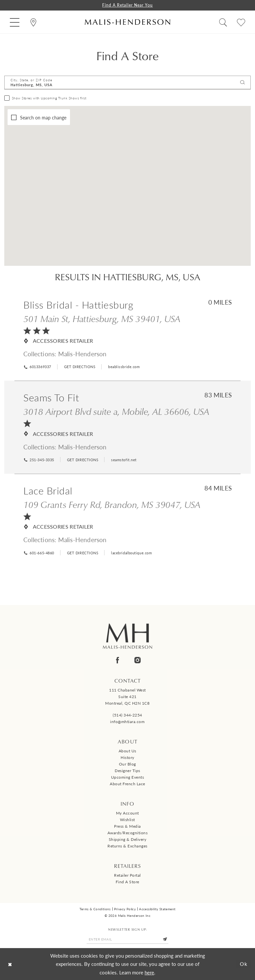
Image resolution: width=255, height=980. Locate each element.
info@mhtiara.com (127, 722)
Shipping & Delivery (128, 839)
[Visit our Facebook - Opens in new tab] (117, 660)
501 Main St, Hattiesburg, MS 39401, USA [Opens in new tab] (102, 318)
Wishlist (127, 820)
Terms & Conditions (95, 909)
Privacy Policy (125, 909)
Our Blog (127, 764)
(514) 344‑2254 (127, 715)
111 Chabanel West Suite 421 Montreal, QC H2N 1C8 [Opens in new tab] (127, 697)
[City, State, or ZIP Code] (127, 83)
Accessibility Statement (157, 909)
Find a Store (127, 882)
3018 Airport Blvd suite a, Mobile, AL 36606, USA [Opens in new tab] (116, 411)
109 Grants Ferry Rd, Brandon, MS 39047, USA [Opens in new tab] (112, 504)
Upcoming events (128, 777)
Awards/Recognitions (128, 833)
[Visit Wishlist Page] (241, 22)
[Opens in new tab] (79, 367)
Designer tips (127, 771)
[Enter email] (127, 939)
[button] (15, 22)
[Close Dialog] (10, 964)
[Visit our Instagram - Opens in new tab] (138, 660)
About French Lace (127, 784)
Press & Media (127, 826)
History (127, 757)
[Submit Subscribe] (165, 939)
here (149, 972)
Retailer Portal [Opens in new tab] (127, 875)
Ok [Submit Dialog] (244, 964)
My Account (127, 813)
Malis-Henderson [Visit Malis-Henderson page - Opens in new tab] (82, 354)
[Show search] (223, 22)
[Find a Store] (33, 22)
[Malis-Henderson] (127, 22)
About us (127, 751)
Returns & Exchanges (127, 846)
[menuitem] (15, 22)
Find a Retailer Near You (127, 5)
